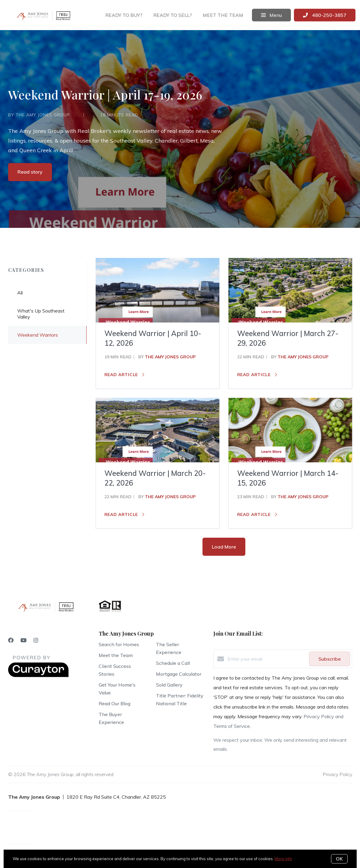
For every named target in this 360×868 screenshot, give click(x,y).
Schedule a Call (173, 663)
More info (283, 859)
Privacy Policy (337, 774)
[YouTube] (24, 640)
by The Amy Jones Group (39, 115)
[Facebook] (11, 640)
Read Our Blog (115, 703)
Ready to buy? (124, 15)
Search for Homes (119, 644)
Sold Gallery (169, 685)
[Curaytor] (38, 675)
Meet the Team (116, 655)
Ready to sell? (173, 15)
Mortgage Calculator (179, 674)
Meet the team (223, 15)
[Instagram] (36, 640)
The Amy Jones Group (170, 357)
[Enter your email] (267, 659)
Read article (124, 375)
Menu (271, 15)
